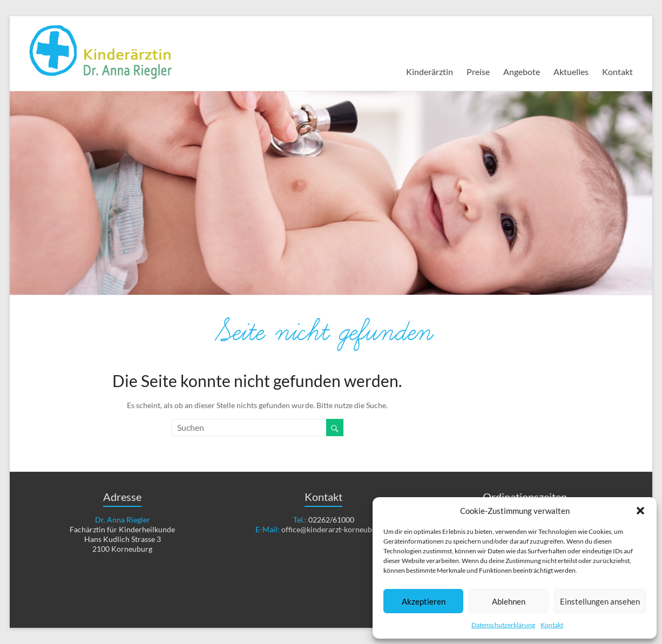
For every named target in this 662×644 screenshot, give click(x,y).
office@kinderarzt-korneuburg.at (336, 529)
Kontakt (552, 625)
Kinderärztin (430, 72)
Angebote (522, 72)
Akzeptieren (424, 601)
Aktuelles (571, 72)
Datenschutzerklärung (503, 625)
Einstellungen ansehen (600, 601)
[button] (640, 511)
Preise (478, 72)
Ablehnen (509, 601)
